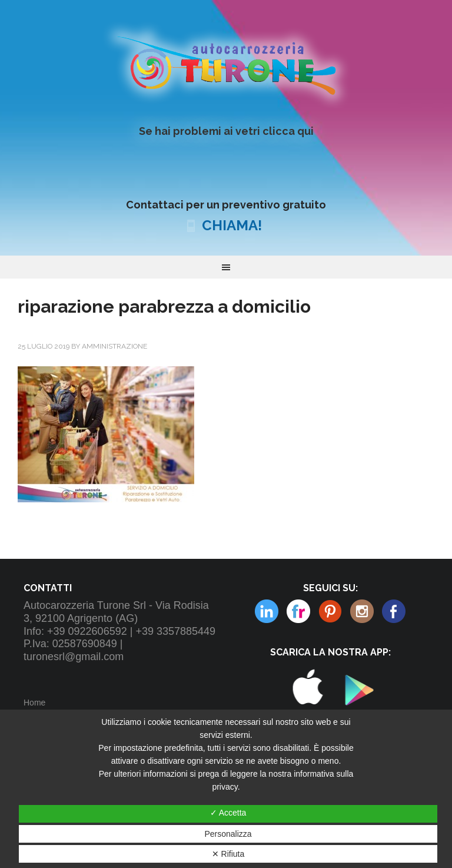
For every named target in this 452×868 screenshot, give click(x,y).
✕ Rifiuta (228, 854)
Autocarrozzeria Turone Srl (226, 64)
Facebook (394, 611)
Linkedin (362, 611)
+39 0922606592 (87, 631)
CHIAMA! (232, 225)
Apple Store (307, 718)
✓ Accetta (228, 813)
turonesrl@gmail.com (74, 657)
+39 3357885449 (175, 631)
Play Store (356, 718)
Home (34, 703)
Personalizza (228, 834)
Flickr (267, 611)
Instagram (330, 611)
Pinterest (298, 611)
